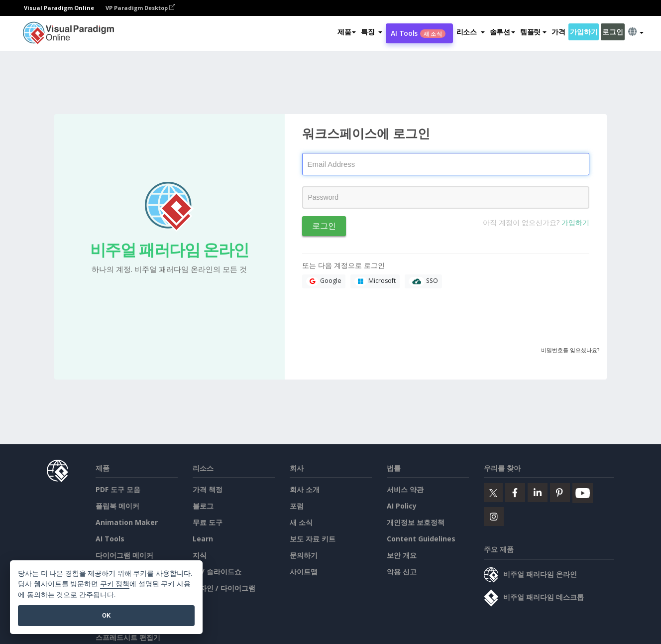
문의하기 (304, 555)
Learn (203, 539)
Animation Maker (127, 522)
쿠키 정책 (115, 584)
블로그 (203, 506)
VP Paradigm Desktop (140, 8)
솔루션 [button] (502, 32)
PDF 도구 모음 (118, 489)
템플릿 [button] (533, 32)
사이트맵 (304, 572)
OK (106, 615)
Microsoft (375, 281)
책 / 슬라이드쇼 (217, 572)
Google (324, 281)
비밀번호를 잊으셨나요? (570, 350)
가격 (558, 32)
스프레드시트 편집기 (128, 637)
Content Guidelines (421, 539)
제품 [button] (347, 32)
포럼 (297, 506)
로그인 (612, 32)
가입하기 (584, 32)
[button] (372, 32)
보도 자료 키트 (313, 539)
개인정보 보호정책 (416, 522)
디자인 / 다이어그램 (224, 588)
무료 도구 (208, 522)
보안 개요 (402, 555)
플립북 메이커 (117, 506)
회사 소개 (305, 489)
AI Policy (402, 506)
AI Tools (418, 33)
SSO (423, 281)
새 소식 (301, 522)
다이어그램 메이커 (124, 555)
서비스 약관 (405, 489)
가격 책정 (208, 489)
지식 (200, 555)
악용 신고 (402, 572)
